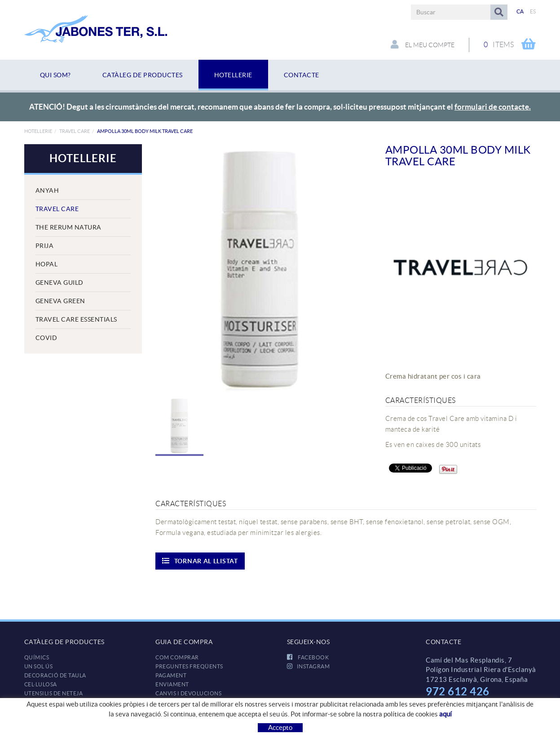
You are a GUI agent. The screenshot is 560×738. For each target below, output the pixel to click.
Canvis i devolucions (188, 693)
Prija (45, 246)
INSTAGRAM (309, 666)
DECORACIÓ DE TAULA (55, 675)
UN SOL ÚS (39, 666)
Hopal (47, 264)
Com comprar (177, 657)
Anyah (47, 190)
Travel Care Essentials (76, 319)
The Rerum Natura (68, 227)
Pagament (171, 675)
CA (520, 11)
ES (533, 11)
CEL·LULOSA (41, 684)
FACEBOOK (308, 657)
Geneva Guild (60, 283)
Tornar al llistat (200, 561)
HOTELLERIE (38, 131)
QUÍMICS (37, 657)
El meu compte (423, 44)
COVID (46, 338)
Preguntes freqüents (189, 666)
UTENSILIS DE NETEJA (54, 693)
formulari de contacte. (493, 107)
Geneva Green (60, 301)
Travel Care (75, 131)
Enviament (172, 684)
